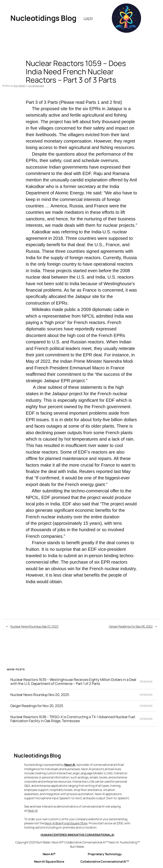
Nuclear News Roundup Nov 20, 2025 (40, 695)
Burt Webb (19, 86)
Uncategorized (36, 86)
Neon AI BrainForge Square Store (66, 823)
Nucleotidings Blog (43, 18)
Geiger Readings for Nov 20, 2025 (37, 706)
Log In (88, 18)
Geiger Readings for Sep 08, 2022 (131, 626)
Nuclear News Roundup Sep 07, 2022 (34, 626)
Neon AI (70, 765)
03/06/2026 (146, 681)
